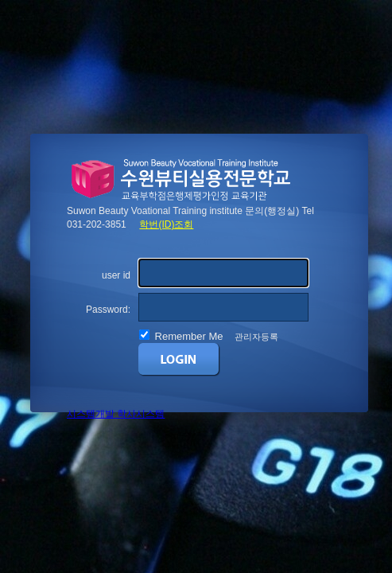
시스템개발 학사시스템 (116, 414)
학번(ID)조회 (166, 224)
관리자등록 (256, 337)
